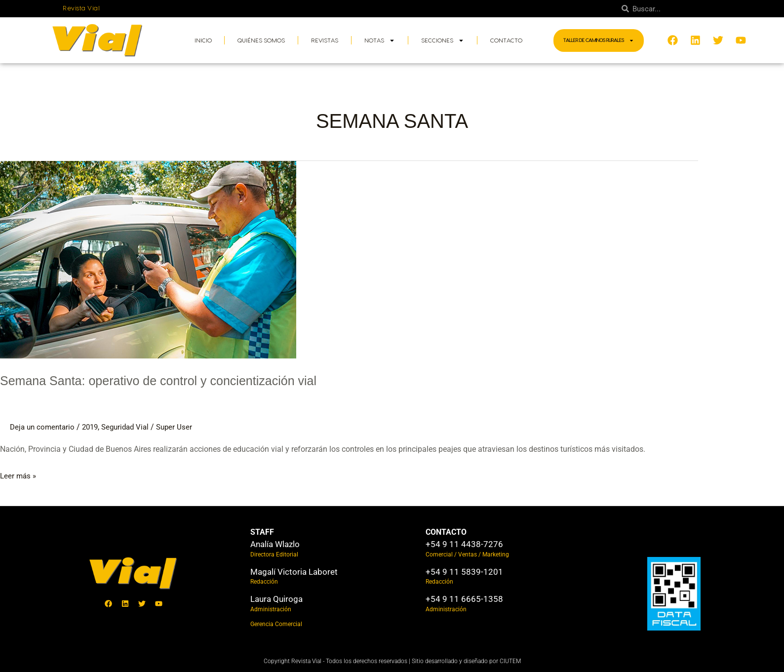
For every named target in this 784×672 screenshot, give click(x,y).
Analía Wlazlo (275, 544)
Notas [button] (380, 40)
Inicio (203, 40)
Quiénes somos (261, 40)
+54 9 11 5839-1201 (464, 572)
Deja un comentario (44, 427)
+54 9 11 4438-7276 (464, 544)
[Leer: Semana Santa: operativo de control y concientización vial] (148, 259)
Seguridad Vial (132, 427)
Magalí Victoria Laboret (294, 572)
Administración (271, 609)
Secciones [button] (443, 40)
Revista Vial (81, 8)
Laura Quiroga (276, 599)
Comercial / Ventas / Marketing (467, 554)
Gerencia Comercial (276, 624)
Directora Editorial (274, 554)
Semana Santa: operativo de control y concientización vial (190, 380)
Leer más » (19, 474)
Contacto (506, 40)
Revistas (325, 40)
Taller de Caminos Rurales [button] (599, 40)
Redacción (264, 582)
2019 (94, 427)
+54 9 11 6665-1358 (464, 599)
